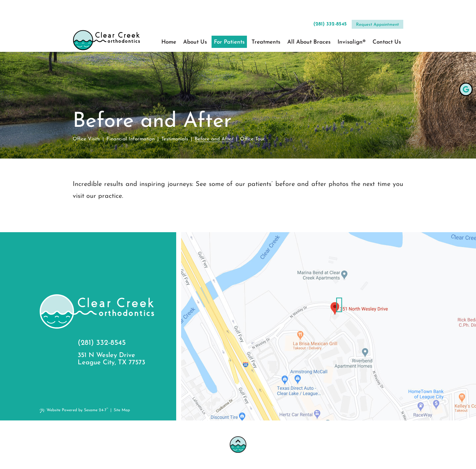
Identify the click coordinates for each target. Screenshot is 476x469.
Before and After (214, 139)
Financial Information (131, 139)
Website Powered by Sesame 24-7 (75, 410)
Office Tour (252, 139)
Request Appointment (377, 8)
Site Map (122, 410)
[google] (466, 89)
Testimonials (175, 139)
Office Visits (86, 139)
